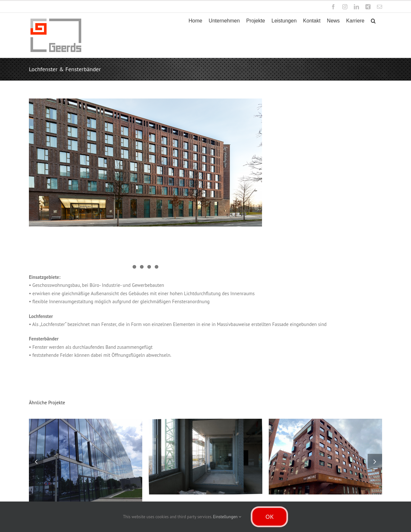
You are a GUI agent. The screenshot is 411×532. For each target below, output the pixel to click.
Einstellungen (227, 517)
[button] (373, 21)
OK (269, 517)
